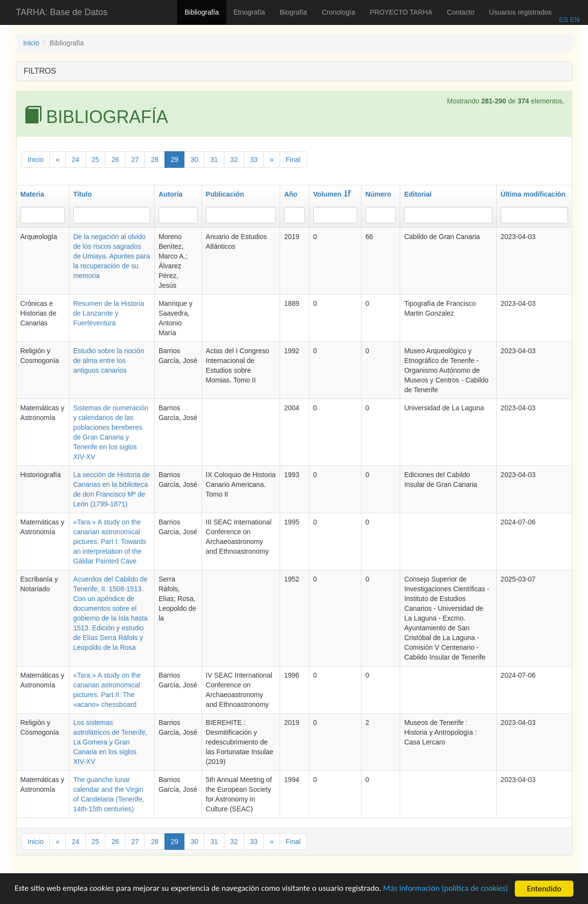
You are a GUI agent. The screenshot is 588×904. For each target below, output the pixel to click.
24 (76, 160)
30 (194, 160)
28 (155, 160)
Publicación (225, 194)
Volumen (332, 194)
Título (82, 194)
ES (563, 20)
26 (115, 160)
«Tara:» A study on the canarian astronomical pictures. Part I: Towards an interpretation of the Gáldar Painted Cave (110, 542)
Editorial (418, 194)
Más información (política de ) (447, 890)
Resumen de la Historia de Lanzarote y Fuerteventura (109, 313)
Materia (32, 194)
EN (574, 20)
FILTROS (40, 71)
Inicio (31, 43)
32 (234, 160)
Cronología (338, 12)
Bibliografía (202, 12)
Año (291, 194)
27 (135, 160)
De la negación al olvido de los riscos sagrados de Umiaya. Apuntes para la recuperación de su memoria (112, 256)
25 (96, 160)
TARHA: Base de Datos (62, 12)
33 (254, 160)
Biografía (293, 12)
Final (293, 160)
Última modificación (533, 194)
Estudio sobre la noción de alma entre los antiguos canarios (109, 361)
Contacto (461, 12)
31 (214, 160)
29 (175, 160)
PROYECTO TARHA (401, 12)
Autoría (171, 194)
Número (378, 194)
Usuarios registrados (520, 12)
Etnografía (250, 12)
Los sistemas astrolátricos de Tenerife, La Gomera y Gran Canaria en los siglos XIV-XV (110, 742)
